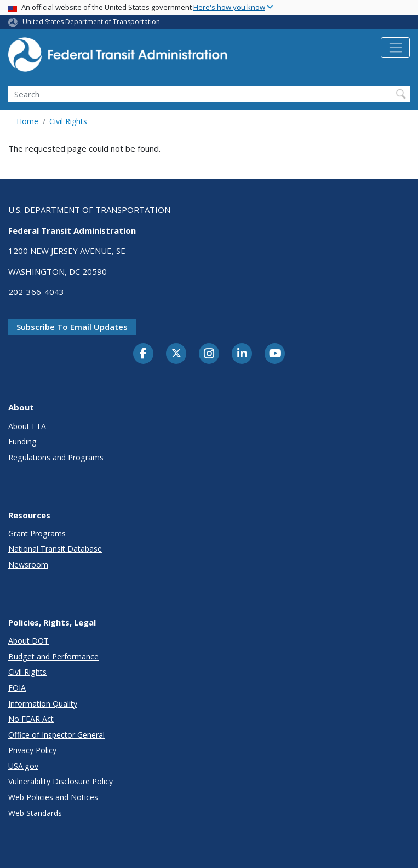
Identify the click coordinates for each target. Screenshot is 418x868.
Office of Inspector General (56, 735)
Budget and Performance (53, 656)
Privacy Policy (32, 750)
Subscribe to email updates (72, 327)
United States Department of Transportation (91, 22)
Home (27, 121)
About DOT (28, 641)
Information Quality (43, 704)
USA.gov (23, 766)
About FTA (27, 426)
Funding (22, 441)
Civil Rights (68, 121)
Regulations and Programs (56, 457)
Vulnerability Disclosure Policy (61, 781)
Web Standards (35, 813)
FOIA (17, 688)
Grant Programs (37, 533)
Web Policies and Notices (53, 797)
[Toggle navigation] (395, 48)
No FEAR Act (31, 719)
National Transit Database (55, 549)
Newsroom (28, 565)
